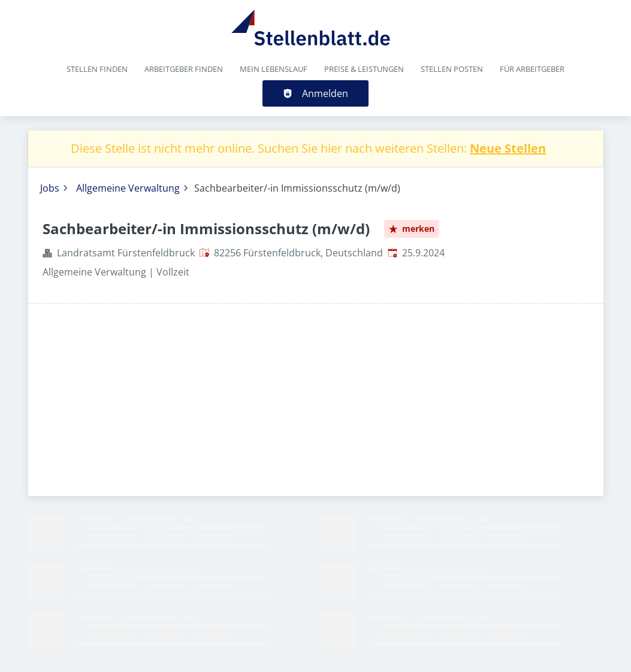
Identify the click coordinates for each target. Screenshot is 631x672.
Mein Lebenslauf (274, 69)
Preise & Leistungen (364, 69)
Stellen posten (452, 69)
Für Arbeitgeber (532, 69)
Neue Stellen (508, 148)
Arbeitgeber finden (184, 69)
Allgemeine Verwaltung (128, 188)
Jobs (50, 188)
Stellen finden (97, 69)
